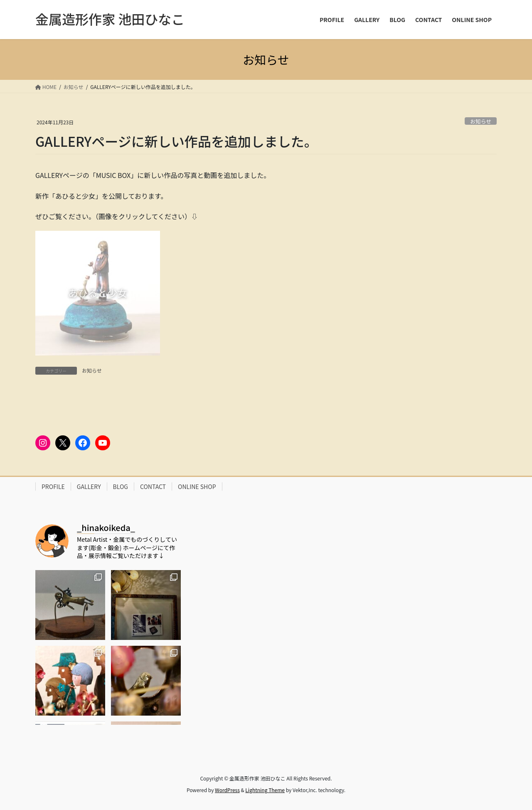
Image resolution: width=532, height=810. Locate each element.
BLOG (121, 486)
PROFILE (53, 486)
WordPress (227, 790)
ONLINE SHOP (197, 486)
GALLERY (89, 486)
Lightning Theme (265, 790)
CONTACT (153, 486)
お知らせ (481, 121)
